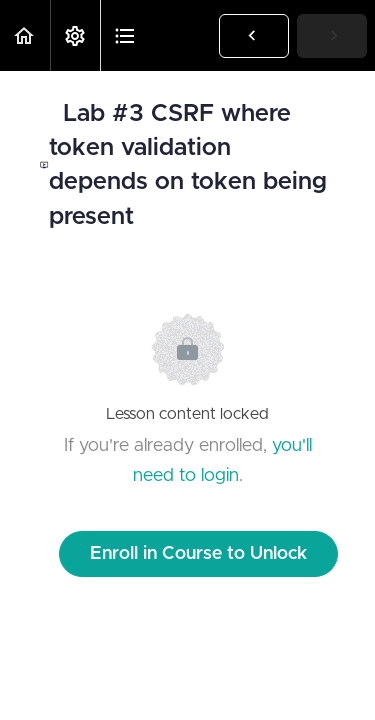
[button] (25, 35)
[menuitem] (75, 35)
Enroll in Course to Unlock (198, 554)
